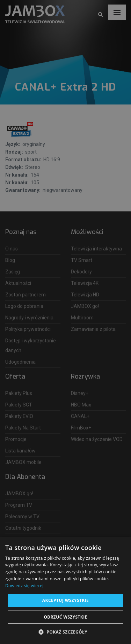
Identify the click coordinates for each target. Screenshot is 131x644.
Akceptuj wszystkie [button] (65, 600)
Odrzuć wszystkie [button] (65, 617)
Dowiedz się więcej (24, 586)
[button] (65, 632)
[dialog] (65, 322)
